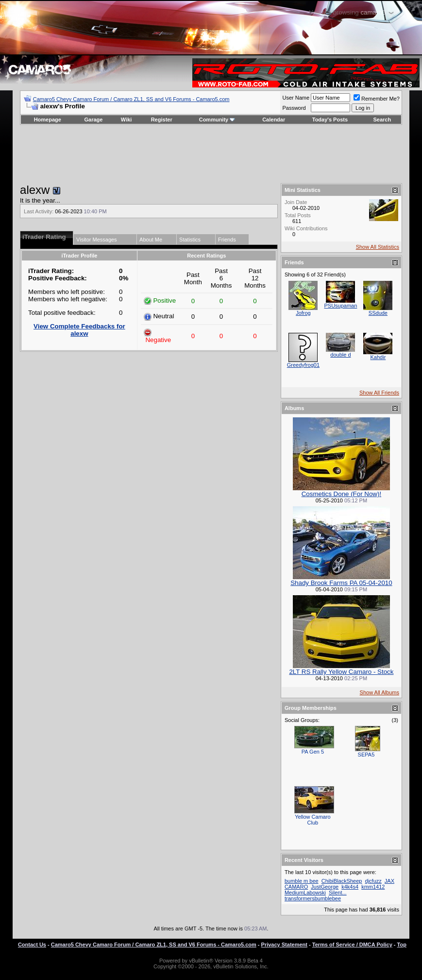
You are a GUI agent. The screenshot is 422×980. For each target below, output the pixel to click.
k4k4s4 (350, 887)
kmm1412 (373, 887)
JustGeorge (325, 887)
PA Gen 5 (313, 752)
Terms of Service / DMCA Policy (352, 945)
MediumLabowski (305, 893)
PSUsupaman (340, 306)
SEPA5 (366, 755)
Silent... (338, 893)
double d (340, 355)
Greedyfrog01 (303, 365)
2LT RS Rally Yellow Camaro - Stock (341, 672)
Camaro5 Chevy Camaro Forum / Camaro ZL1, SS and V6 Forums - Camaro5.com (131, 99)
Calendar (274, 120)
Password (294, 108)
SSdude (378, 313)
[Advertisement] (211, 154)
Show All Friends (379, 393)
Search (382, 120)
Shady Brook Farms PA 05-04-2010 (341, 583)
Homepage (48, 120)
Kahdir (378, 357)
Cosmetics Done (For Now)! (341, 494)
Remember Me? (377, 99)
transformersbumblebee (313, 898)
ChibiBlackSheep (342, 881)
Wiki (127, 120)
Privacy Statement (284, 945)
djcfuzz (373, 881)
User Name (296, 98)
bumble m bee (302, 881)
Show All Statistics (378, 247)
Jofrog (303, 313)
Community (217, 120)
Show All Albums (380, 692)
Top (402, 945)
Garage (94, 120)
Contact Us (32, 945)
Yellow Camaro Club (313, 820)
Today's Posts (330, 120)
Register (162, 120)
